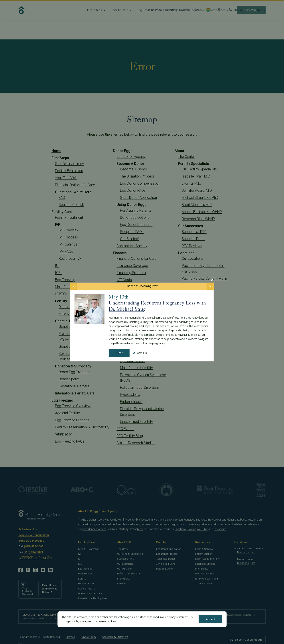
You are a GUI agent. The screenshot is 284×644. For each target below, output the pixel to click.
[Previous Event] (74, 286)
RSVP (119, 353)
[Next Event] (210, 286)
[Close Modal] (212, 280)
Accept (211, 619)
